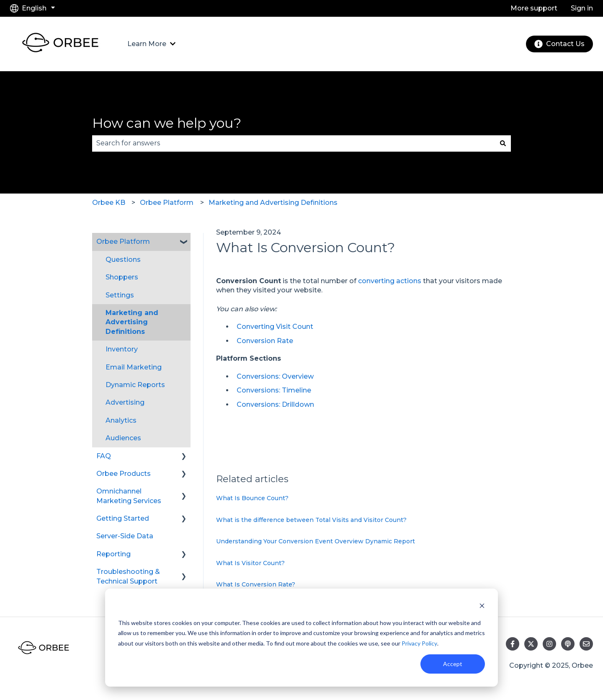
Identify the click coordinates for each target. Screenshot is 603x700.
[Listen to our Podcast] (568, 644)
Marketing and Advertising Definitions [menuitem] (132, 322)
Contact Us (559, 44)
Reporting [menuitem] (113, 554)
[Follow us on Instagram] (549, 644)
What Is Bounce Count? (252, 498)
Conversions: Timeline (274, 390)
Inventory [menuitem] (122, 349)
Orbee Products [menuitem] (124, 474)
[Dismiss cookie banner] (482, 607)
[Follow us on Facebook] (513, 644)
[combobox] (294, 143)
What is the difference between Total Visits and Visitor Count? (311, 520)
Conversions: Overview (275, 376)
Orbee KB (109, 203)
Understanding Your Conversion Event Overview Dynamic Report (316, 541)
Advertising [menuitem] (125, 402)
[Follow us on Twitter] (531, 644)
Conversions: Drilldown (275, 404)
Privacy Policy (419, 643)
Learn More (147, 44)
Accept (453, 664)
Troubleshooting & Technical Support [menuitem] (128, 576)
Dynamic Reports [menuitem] (135, 385)
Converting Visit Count (275, 327)
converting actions (390, 281)
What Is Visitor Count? (250, 563)
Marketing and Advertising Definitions (273, 203)
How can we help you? (167, 123)
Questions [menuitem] (123, 260)
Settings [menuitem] (120, 295)
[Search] (503, 143)
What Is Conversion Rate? (256, 584)
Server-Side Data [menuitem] (125, 536)
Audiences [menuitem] (123, 438)
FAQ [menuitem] (104, 456)
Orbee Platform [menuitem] (123, 242)
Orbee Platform (167, 203)
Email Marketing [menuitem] (134, 367)
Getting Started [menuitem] (123, 518)
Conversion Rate (265, 341)
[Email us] (586, 644)
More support (534, 8)
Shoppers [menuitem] (122, 277)
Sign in (582, 8)
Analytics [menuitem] (121, 420)
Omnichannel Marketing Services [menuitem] (129, 496)
